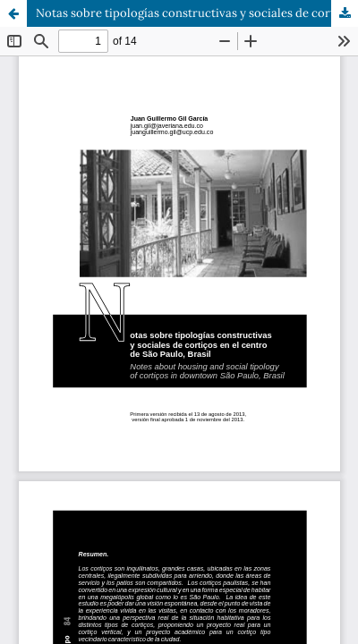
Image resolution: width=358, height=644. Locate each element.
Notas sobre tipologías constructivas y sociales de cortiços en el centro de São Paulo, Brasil (197, 13)
